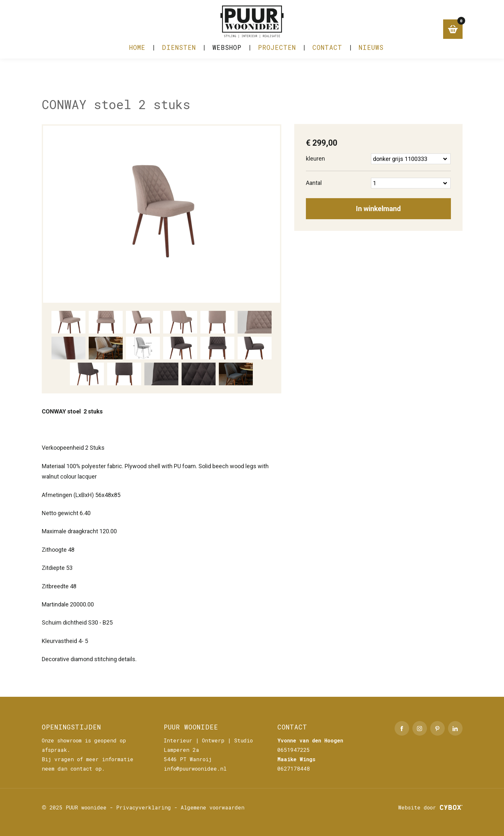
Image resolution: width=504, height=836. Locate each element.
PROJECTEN (277, 51)
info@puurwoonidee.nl (195, 768)
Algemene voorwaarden (213, 807)
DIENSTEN (179, 51)
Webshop (227, 51)
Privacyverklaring (144, 807)
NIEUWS (371, 51)
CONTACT (327, 51)
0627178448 (294, 768)
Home (137, 51)
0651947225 (294, 750)
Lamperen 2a (181, 750)
